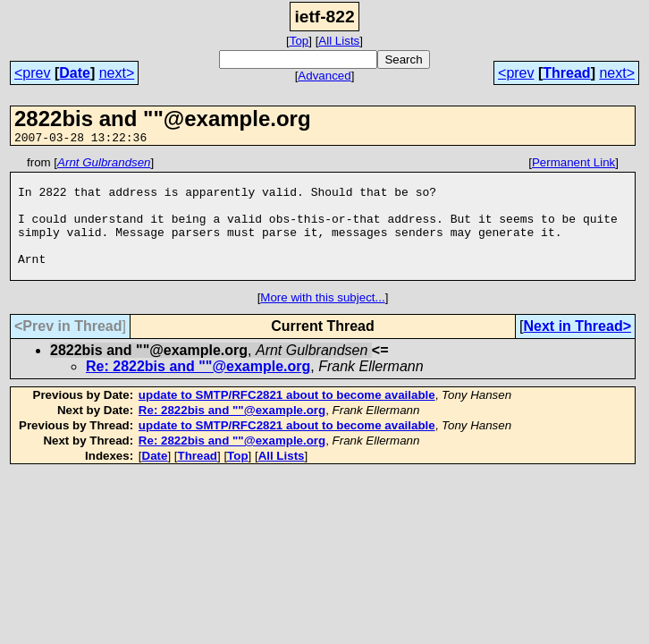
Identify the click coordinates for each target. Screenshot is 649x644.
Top (299, 41)
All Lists (339, 41)
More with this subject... (322, 322)
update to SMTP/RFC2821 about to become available (287, 419)
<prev (32, 73)
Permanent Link (573, 165)
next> (117, 73)
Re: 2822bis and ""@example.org (198, 390)
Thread (566, 73)
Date (75, 73)
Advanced (324, 76)
